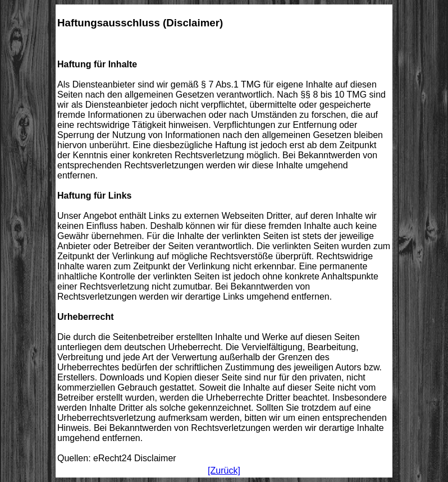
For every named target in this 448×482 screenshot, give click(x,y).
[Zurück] (224, 470)
